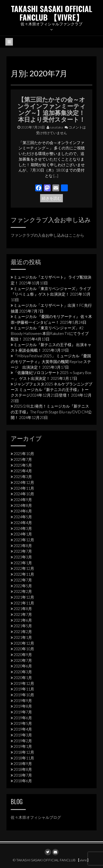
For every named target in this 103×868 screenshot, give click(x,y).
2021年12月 (24, 597)
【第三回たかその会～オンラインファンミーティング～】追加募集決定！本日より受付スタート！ (51, 109)
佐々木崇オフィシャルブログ (36, 817)
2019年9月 (23, 701)
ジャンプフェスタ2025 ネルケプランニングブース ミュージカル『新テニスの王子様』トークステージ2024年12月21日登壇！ (51, 390)
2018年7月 (23, 775)
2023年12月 (24, 540)
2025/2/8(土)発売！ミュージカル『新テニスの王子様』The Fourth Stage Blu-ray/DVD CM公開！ (51, 412)
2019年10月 (24, 695)
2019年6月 (23, 718)
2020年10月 (24, 649)
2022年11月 (24, 574)
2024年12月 (24, 482)
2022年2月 (23, 591)
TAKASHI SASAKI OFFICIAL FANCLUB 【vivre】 (52, 13)
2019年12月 (24, 683)
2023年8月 (23, 546)
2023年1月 (23, 563)
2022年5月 (23, 586)
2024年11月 (24, 488)
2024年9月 (23, 500)
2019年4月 (23, 729)
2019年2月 (23, 741)
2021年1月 (23, 637)
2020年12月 (24, 643)
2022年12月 (24, 568)
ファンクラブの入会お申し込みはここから (47, 235)
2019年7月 (23, 712)
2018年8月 (23, 769)
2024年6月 (23, 511)
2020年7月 (23, 660)
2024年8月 (23, 505)
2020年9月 (23, 655)
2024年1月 (23, 534)
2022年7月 (23, 580)
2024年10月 (24, 494)
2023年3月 (23, 557)
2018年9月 (23, 764)
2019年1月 (23, 746)
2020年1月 (23, 678)
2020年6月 (23, 666)
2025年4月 (23, 471)
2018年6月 (23, 781)
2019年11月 (24, 689)
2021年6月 (23, 620)
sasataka (55, 127)
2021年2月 (23, 632)
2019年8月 (23, 706)
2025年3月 (23, 477)
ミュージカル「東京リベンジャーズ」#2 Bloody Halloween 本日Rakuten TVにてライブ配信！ (50, 333)
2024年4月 (23, 523)
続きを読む (51, 198)
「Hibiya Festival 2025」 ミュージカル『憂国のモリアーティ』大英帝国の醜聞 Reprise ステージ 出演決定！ (51, 361)
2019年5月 (23, 723)
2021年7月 (23, 614)
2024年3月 (23, 528)
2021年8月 (23, 609)
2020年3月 (23, 672)
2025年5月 (23, 465)
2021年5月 (23, 626)
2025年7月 (23, 459)
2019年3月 (23, 735)
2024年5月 (23, 517)
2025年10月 (24, 454)
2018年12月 (24, 752)
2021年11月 (24, 603)
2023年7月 (23, 551)
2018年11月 (24, 758)
